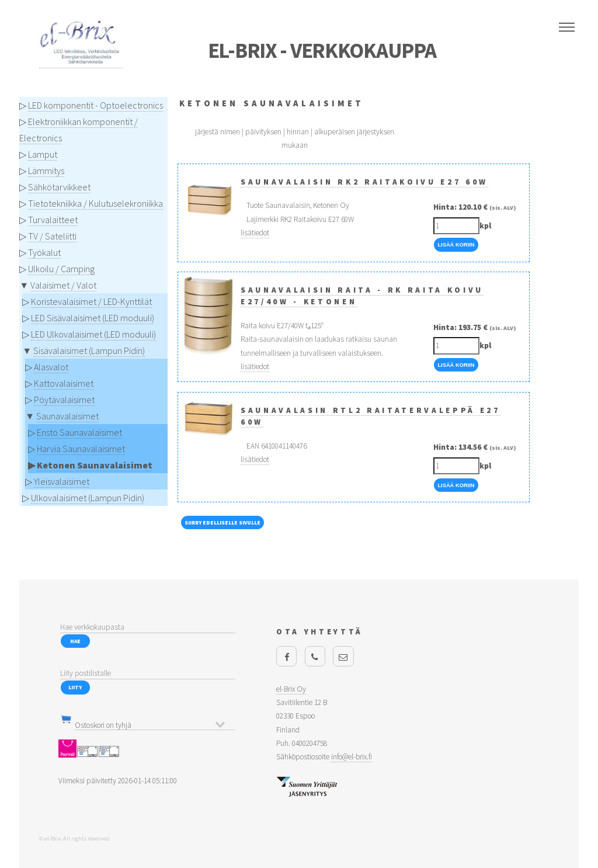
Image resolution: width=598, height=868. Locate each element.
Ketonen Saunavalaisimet (95, 465)
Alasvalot (51, 367)
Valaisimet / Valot (63, 285)
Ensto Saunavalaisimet (79, 432)
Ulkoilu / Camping (61, 269)
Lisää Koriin (456, 245)
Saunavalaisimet (67, 416)
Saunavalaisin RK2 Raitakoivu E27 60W (364, 182)
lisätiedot (255, 233)
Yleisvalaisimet (62, 481)
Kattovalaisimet (64, 383)
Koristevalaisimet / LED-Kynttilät (91, 301)
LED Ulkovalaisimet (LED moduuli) (93, 334)
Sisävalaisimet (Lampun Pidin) (89, 350)
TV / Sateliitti (52, 236)
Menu (567, 27)
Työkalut (44, 252)
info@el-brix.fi (352, 757)
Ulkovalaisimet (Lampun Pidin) (88, 498)
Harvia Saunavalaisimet (81, 449)
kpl (485, 226)
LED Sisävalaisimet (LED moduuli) (93, 318)
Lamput (43, 154)
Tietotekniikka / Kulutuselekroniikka (95, 203)
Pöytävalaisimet (64, 400)
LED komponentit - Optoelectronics (95, 105)
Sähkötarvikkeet (59, 187)
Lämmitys (46, 171)
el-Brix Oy (291, 689)
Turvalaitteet (53, 220)
